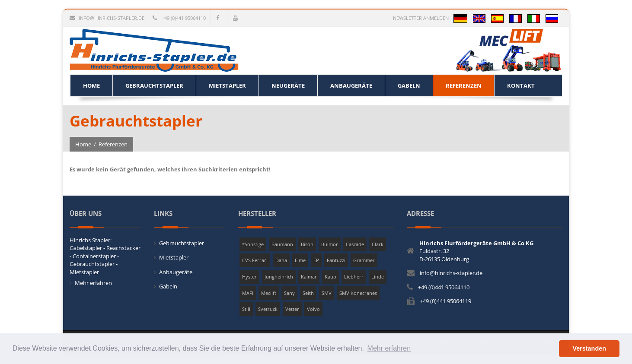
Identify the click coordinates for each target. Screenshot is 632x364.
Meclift (269, 293)
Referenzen (113, 144)
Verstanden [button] (589, 348)
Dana (281, 260)
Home (83, 144)
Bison (307, 244)
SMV (327, 293)
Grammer (364, 260)
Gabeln (168, 286)
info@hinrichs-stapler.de (107, 18)
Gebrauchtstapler (182, 243)
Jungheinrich (279, 277)
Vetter (292, 309)
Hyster (249, 277)
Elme (300, 260)
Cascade (355, 244)
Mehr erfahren (93, 283)
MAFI (248, 293)
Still (246, 309)
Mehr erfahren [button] (389, 348)
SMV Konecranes (358, 293)
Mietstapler (174, 257)
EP (316, 260)
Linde (378, 277)
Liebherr (354, 277)
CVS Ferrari (255, 260)
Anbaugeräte (176, 272)
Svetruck (268, 309)
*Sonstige (253, 244)
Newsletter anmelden (421, 18)
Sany (289, 293)
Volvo (313, 309)
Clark (378, 244)
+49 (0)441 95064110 (179, 18)
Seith (308, 293)
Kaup (330, 277)
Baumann (282, 244)
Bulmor (330, 244)
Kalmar (309, 277)
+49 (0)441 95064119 (445, 301)
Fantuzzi (336, 260)
